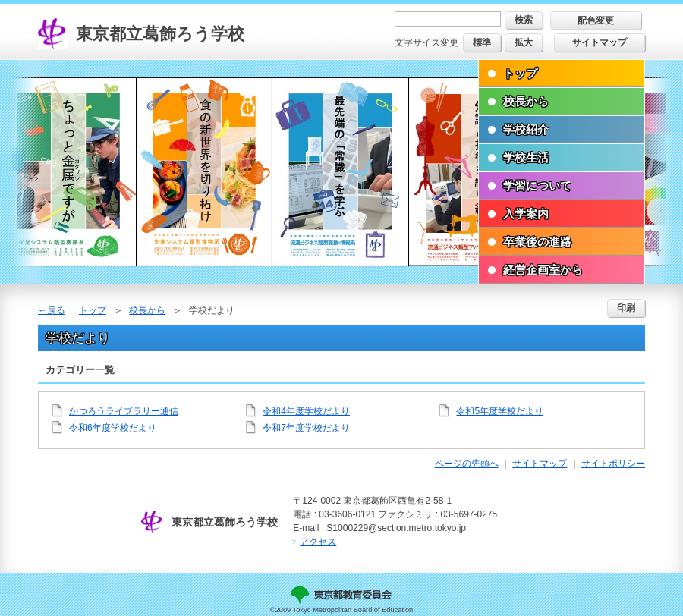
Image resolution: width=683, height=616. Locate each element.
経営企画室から (543, 270)
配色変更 (596, 20)
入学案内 (526, 214)
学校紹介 (526, 129)
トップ (520, 73)
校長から (526, 101)
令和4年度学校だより (306, 411)
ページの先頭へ (467, 464)
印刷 (626, 308)
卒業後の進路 (537, 242)
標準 (482, 42)
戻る (56, 310)
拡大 (524, 42)
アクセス (318, 542)
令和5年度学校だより (500, 411)
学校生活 (526, 157)
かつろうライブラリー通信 (124, 411)
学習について (537, 185)
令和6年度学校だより (113, 428)
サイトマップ (600, 42)
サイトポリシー (613, 464)
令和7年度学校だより (306, 428)
